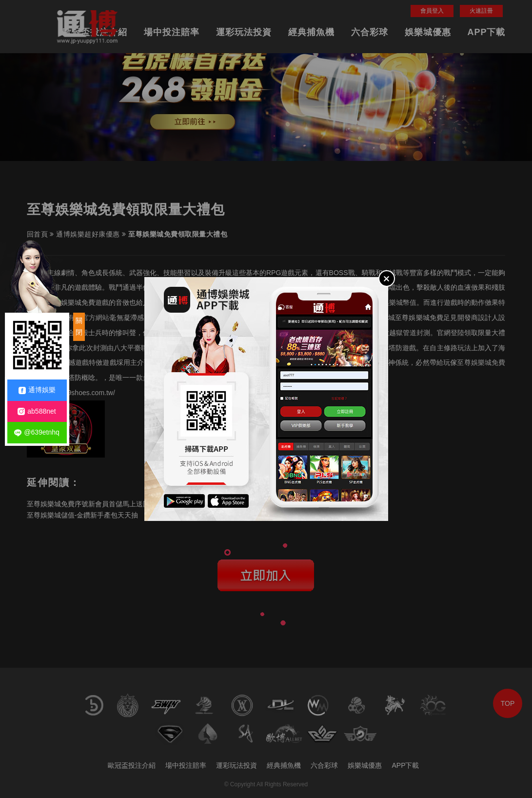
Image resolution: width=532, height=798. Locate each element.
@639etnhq (37, 432)
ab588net (37, 411)
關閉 (79, 326)
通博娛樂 (37, 390)
